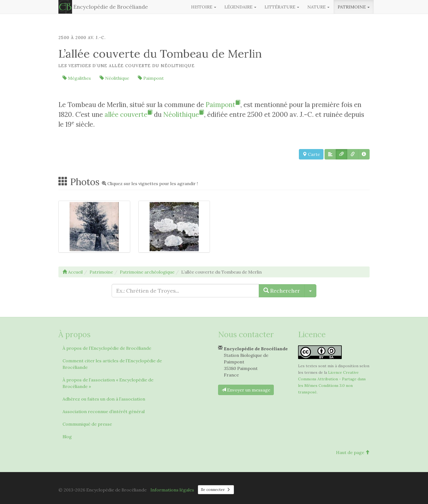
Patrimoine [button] (354, 7)
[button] (330, 154)
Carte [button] (311, 154)
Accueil (73, 272)
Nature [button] (318, 7)
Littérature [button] (282, 7)
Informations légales (172, 490)
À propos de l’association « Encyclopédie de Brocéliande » (108, 383)
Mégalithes (77, 78)
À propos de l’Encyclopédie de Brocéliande (107, 348)
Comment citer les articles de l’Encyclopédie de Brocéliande (112, 364)
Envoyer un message (246, 390)
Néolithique (114, 78)
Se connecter (216, 490)
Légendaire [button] (240, 7)
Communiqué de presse (87, 424)
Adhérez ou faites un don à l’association (104, 399)
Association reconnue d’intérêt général (104, 411)
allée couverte (128, 115)
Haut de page (353, 452)
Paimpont (151, 78)
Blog (67, 437)
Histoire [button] (204, 7)
